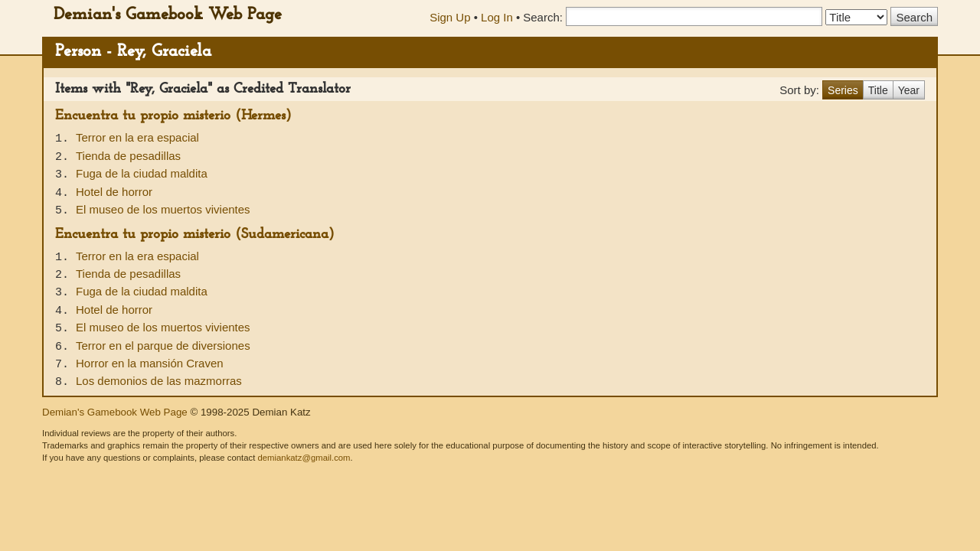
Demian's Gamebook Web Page (168, 15)
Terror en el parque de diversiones (163, 346)
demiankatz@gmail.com (304, 458)
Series (843, 90)
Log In (497, 17)
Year (909, 90)
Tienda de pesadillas (128, 156)
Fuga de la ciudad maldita (142, 173)
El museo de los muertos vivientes (163, 209)
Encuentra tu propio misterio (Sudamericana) (195, 235)
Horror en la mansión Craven (150, 363)
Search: (543, 17)
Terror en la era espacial (137, 137)
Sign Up (450, 17)
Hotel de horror (114, 192)
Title (878, 90)
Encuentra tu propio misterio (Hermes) (173, 116)
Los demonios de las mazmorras (159, 381)
